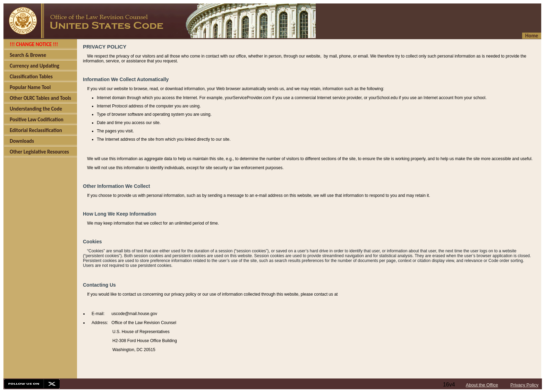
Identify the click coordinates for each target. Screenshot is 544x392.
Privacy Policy (524, 385)
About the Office (482, 385)
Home (532, 36)
